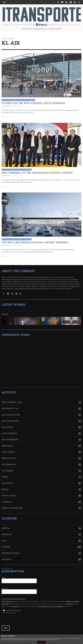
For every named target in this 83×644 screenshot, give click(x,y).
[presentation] (18, 618)
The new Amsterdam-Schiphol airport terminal (35, 242)
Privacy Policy (11, 611)
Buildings (8, 425)
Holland (23, 169)
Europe (16, 100)
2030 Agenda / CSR (12, 400)
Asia (4, 539)
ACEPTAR (41, 642)
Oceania (7, 558)
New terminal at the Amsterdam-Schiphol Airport (37, 173)
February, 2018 (18, 175)
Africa (6, 526)
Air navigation (11, 413)
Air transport (10, 419)
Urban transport (12, 506)
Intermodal (9, 463)
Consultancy (10, 432)
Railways (7, 481)
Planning (8, 469)
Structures (9, 494)
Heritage (7, 444)
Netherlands (25, 100)
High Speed (8, 450)
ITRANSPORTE (6, 106)
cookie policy (35, 640)
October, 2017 (17, 245)
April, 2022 (16, 106)
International (11, 551)
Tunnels (7, 500)
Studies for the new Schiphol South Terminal (34, 103)
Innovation (9, 456)
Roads (5, 488)
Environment (10, 438)
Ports (5, 475)
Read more (6, 117)
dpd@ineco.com (67, 605)
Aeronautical (7, 100)
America (7, 533)
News (33, 100)
